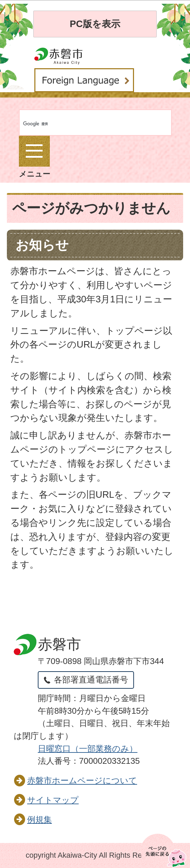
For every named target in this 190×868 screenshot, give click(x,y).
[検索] (49, 124)
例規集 (40, 819)
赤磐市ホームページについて (82, 780)
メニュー (35, 157)
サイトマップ (53, 800)
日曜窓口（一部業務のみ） (88, 749)
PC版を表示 (95, 24)
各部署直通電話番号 (91, 680)
